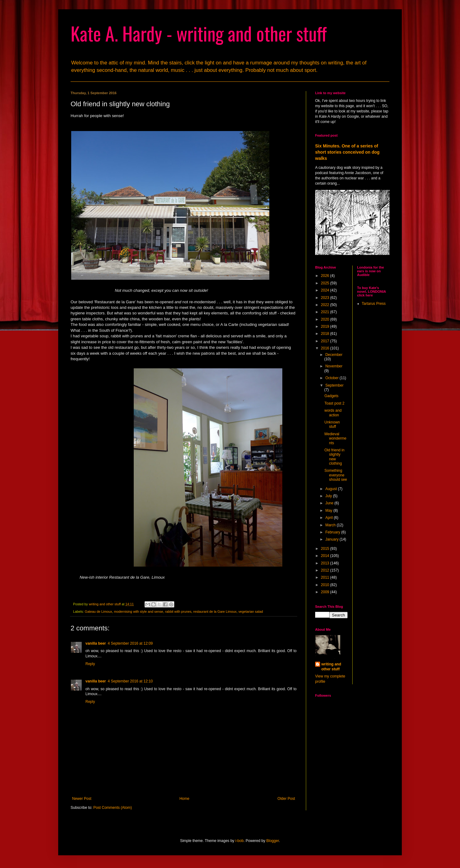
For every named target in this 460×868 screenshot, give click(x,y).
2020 (326, 319)
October (332, 378)
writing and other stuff (331, 667)
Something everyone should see (336, 475)
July (329, 496)
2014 (326, 556)
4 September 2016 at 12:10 (130, 681)
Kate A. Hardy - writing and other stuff (199, 33)
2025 (326, 283)
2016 (326, 348)
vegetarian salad (251, 612)
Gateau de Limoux (98, 612)
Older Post (286, 799)
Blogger (273, 841)
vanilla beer (96, 643)
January (332, 539)
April (330, 518)
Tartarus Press (374, 304)
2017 (326, 341)
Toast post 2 (334, 403)
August (332, 489)
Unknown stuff (332, 424)
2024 (326, 290)
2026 (326, 276)
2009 (326, 592)
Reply (90, 664)
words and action (333, 413)
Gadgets (331, 396)
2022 (326, 305)
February (333, 532)
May (329, 511)
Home (184, 799)
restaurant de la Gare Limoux (215, 612)
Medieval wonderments (335, 438)
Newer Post (82, 799)
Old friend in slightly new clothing (334, 457)
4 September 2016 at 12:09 (130, 643)
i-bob (239, 841)
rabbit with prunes (178, 612)
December (334, 355)
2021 (326, 312)
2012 (326, 570)
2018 (326, 334)
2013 (326, 563)
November (334, 366)
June (330, 503)
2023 (326, 298)
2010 (326, 585)
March (331, 525)
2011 (326, 577)
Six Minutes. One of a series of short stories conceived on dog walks (347, 152)
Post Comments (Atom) (113, 808)
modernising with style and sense (139, 612)
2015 (326, 549)
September (334, 385)
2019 (326, 327)
